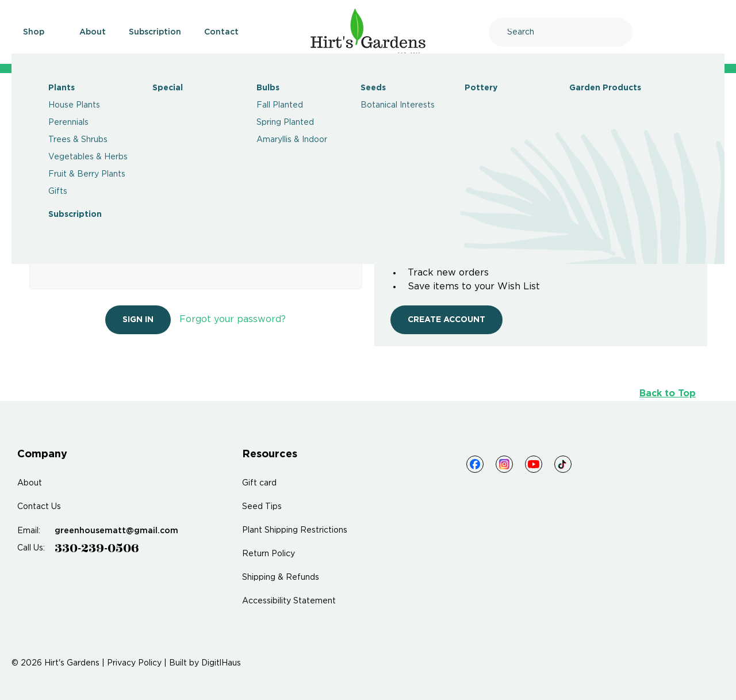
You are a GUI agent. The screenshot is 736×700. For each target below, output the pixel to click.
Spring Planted (285, 123)
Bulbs (268, 88)
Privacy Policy (134, 663)
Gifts (58, 192)
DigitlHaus (221, 663)
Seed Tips (262, 507)
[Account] (681, 32)
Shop (40, 32)
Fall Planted (280, 105)
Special (168, 88)
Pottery (481, 88)
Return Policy (269, 554)
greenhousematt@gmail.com (116, 531)
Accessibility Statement (289, 601)
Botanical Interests (398, 105)
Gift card (259, 483)
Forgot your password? (233, 320)
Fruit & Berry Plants (87, 174)
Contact (221, 32)
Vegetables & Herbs (88, 157)
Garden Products (605, 88)
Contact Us (39, 507)
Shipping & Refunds (281, 577)
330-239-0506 (97, 548)
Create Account (446, 320)
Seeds (373, 88)
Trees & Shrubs (78, 140)
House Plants (74, 105)
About (93, 32)
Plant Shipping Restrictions (295, 530)
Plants (62, 88)
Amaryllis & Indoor (292, 140)
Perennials (68, 123)
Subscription (75, 215)
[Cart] (711, 32)
